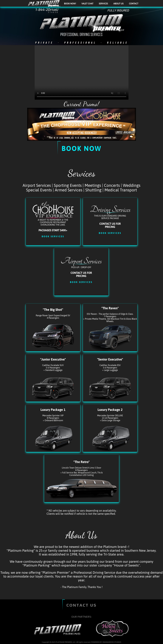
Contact (134, 4)
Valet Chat (87, 4)
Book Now (81, 148)
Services (103, 4)
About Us (118, 4)
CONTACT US (82, 605)
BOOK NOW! (70, 4)
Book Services (53, 236)
